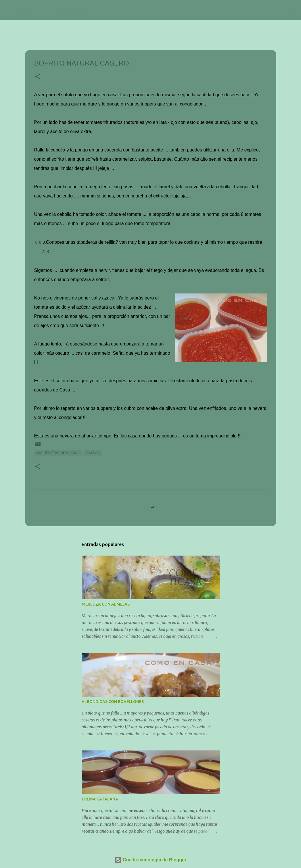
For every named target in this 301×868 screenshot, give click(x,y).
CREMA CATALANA (100, 799)
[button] (38, 77)
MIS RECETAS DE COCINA (58, 453)
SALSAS (93, 453)
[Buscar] (99, 10)
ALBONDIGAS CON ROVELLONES (113, 702)
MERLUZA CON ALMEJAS (106, 604)
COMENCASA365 (53, 10)
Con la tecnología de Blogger (151, 860)
